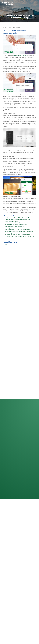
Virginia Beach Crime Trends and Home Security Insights (17, 230)
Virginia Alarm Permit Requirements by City (15, 226)
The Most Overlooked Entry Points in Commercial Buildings (18, 235)
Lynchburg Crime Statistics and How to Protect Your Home (18, 218)
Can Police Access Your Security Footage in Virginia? (16, 223)
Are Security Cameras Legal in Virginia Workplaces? (16, 225)
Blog (6, 245)
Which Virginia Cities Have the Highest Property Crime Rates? (19, 228)
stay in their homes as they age (20, 56)
